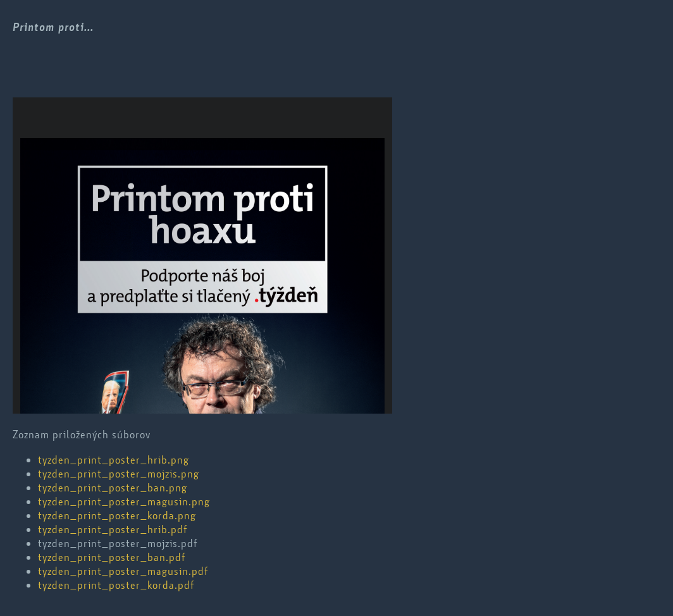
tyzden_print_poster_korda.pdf (116, 585)
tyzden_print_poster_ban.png (113, 488)
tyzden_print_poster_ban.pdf (112, 557)
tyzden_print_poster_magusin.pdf (123, 571)
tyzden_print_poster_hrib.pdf (113, 529)
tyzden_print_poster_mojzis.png (119, 474)
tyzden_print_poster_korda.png (117, 515)
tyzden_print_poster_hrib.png (114, 460)
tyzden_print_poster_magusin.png (124, 502)
